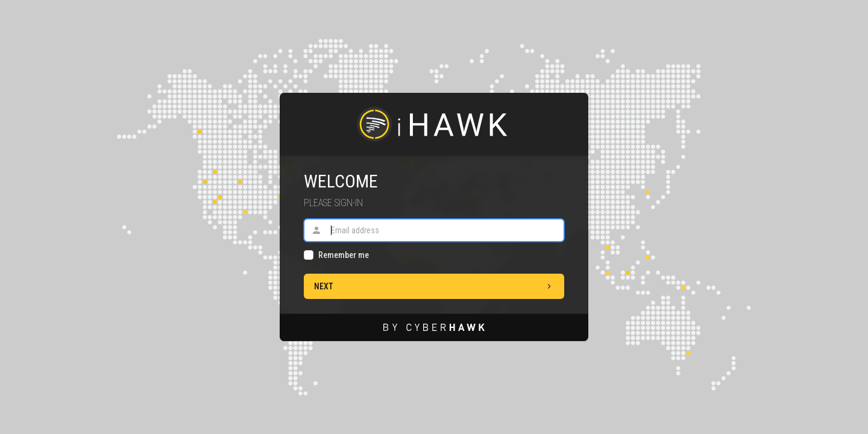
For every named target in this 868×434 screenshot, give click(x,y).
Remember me (344, 255)
